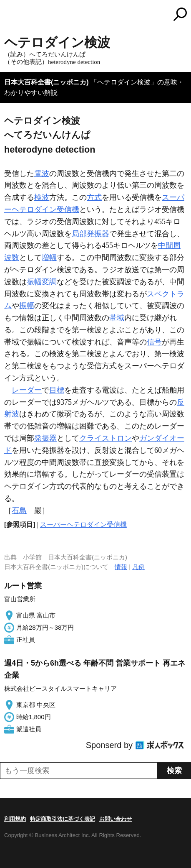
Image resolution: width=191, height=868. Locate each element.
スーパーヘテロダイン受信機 (83, 525)
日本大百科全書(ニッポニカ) (46, 82)
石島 (19, 511)
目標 (57, 390)
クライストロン (106, 438)
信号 (154, 342)
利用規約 (15, 819)
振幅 (27, 306)
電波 (42, 174)
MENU (10, 15)
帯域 (117, 318)
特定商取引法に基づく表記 (63, 819)
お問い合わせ (116, 819)
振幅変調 (42, 282)
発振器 (45, 438)
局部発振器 (90, 234)
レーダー (27, 390)
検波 (42, 197)
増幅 (49, 258)
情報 (121, 567)
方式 (94, 197)
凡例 (138, 567)
